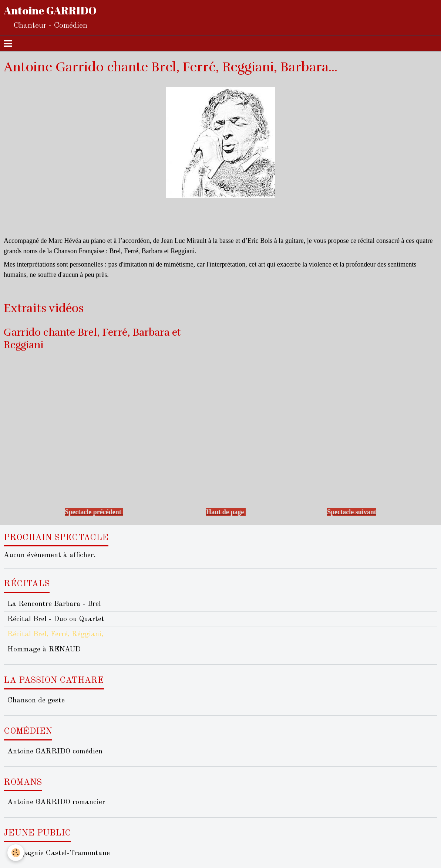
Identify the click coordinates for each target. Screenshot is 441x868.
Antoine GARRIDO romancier (56, 802)
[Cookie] (16, 853)
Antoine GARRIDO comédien (55, 752)
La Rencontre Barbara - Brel (54, 604)
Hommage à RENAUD (44, 650)
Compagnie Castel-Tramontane (59, 853)
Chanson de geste (36, 701)
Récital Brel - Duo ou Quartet (56, 619)
